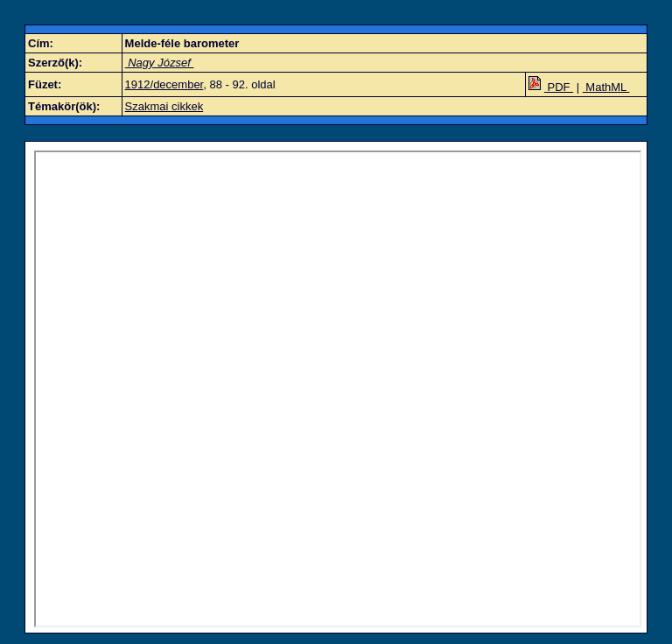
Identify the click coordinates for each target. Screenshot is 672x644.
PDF (551, 87)
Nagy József (160, 63)
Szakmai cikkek (164, 106)
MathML (606, 87)
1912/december (164, 84)
